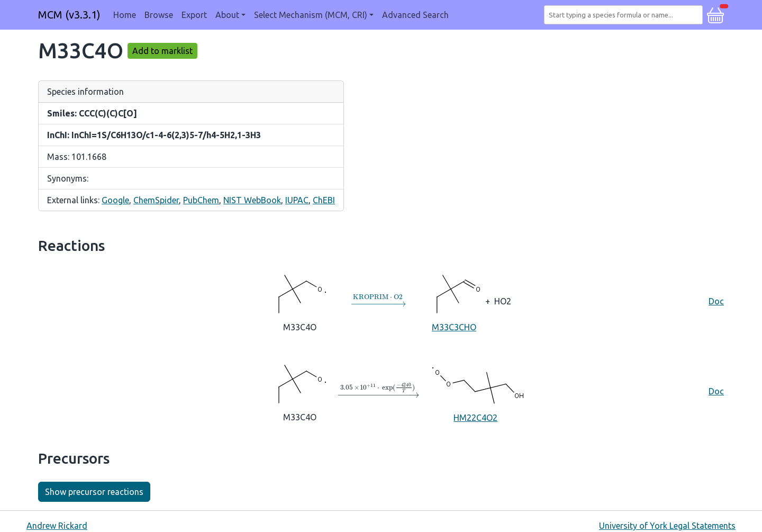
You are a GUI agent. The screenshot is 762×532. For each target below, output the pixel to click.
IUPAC (297, 200)
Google (115, 200)
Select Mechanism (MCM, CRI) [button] (311, 15)
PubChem (201, 200)
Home (125, 15)
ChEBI (324, 200)
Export (194, 15)
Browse (159, 15)
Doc (716, 301)
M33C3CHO (454, 301)
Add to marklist (162, 51)
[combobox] (625, 15)
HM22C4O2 (475, 391)
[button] (715, 14)
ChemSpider (156, 200)
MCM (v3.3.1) (69, 15)
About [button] (227, 15)
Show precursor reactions (94, 492)
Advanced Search (415, 15)
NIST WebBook (252, 200)
